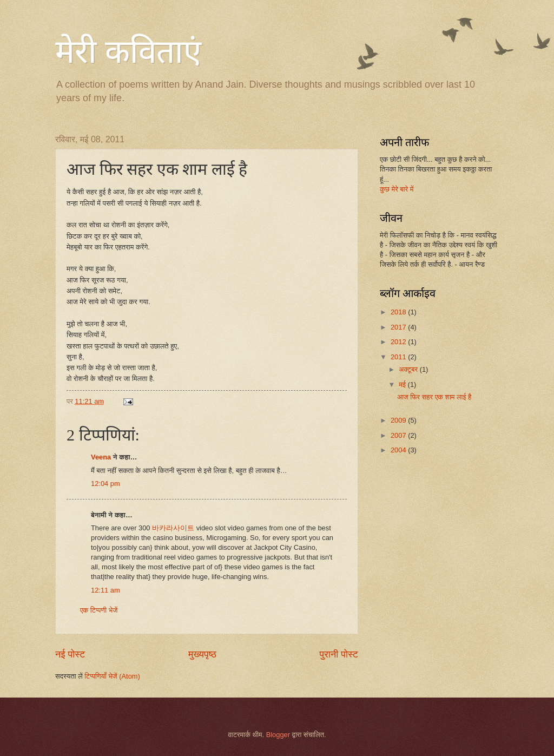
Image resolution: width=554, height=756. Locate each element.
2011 (399, 357)
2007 (399, 435)
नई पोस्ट (70, 654)
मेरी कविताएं (128, 52)
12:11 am (105, 590)
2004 (399, 450)
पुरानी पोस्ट (339, 654)
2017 (399, 327)
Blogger (278, 735)
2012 (399, 342)
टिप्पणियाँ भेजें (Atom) (112, 676)
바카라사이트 (173, 528)
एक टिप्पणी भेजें (99, 610)
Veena (101, 457)
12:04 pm (105, 484)
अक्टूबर (409, 369)
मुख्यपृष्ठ (202, 654)
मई (403, 384)
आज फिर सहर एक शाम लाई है (434, 397)
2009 (399, 420)
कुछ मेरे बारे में (397, 189)
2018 (399, 312)
